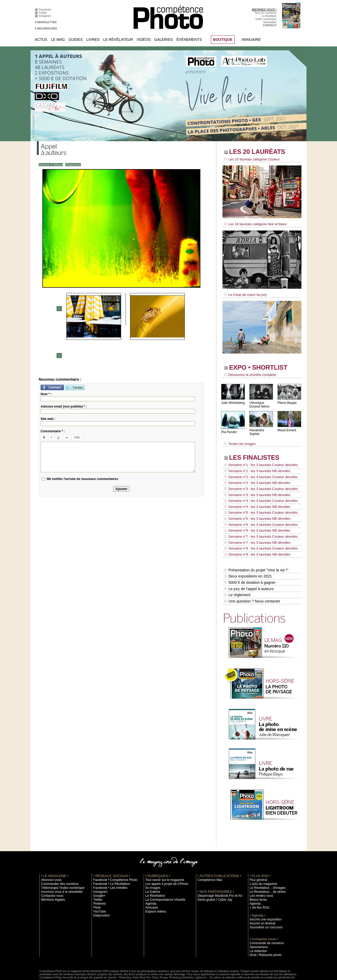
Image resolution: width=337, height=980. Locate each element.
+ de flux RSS (258, 883)
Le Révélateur (118, 40)
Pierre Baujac (287, 400)
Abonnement (257, 923)
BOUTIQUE (223, 40)
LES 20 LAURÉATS (260, 152)
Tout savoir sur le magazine (162, 856)
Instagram (46, 16)
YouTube (99, 887)
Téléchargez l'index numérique (60, 864)
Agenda (150, 879)
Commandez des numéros (58, 860)
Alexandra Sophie (262, 428)
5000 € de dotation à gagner (249, 561)
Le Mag (58, 40)
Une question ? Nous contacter (252, 577)
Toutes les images (239, 439)
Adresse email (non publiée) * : (64, 360)
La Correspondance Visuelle (163, 875)
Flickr (96, 883)
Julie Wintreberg (233, 400)
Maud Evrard (287, 428)
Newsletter (270, 22)
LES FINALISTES (257, 452)
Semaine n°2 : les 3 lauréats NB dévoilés (255, 475)
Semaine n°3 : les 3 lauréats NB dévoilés (255, 485)
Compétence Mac (209, 856)
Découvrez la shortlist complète (248, 373)
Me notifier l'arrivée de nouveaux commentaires (83, 433)
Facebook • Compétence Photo (113, 856)
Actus (41, 40)
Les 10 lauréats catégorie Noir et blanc (253, 223)
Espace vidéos (154, 887)
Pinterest (99, 879)
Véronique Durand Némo (259, 402)
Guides (76, 40)
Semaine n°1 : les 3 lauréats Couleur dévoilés (258, 460)
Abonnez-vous (50, 856)
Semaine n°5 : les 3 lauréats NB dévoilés (255, 505)
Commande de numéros (265, 919)
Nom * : (46, 348)
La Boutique (269, 16)
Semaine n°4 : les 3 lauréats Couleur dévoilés (258, 490)
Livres (93, 40)
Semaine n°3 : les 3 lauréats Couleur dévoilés (258, 480)
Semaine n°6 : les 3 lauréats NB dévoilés (255, 515)
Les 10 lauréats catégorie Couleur (250, 159)
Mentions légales (52, 875)
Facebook (46, 9)
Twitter (44, 13)
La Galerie (152, 868)
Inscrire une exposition (264, 895)
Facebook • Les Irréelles (108, 864)
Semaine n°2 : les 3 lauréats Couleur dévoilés (258, 470)
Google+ (99, 871)
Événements (189, 40)
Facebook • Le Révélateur (109, 860)
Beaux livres (257, 875)
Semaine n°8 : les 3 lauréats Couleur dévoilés (258, 530)
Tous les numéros (265, 13)
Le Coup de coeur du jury (244, 293)
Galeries (163, 40)
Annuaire (251, 40)
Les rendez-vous (260, 871)
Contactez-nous (51, 871)
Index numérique (266, 19)
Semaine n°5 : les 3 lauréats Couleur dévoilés (258, 500)
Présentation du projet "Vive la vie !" (256, 550)
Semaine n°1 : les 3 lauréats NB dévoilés (255, 465)
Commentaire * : (53, 385)
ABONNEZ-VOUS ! (264, 9)
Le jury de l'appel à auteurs (249, 566)
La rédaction (257, 927)
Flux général (257, 856)
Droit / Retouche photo (264, 931)
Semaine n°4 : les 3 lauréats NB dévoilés (255, 495)
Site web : (48, 373)
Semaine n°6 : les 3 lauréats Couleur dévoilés (258, 510)
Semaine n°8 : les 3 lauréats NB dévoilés (255, 535)
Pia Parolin (229, 429)
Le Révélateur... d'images (265, 864)
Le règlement (237, 572)
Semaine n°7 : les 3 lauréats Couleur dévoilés (258, 520)
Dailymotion (101, 891)
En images (152, 864)
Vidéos (144, 40)
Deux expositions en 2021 (248, 555)
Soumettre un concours (264, 903)
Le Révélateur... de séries (266, 868)
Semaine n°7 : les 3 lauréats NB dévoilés (255, 525)
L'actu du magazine (262, 860)
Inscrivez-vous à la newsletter (60, 868)
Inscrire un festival (261, 899)
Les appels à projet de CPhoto (164, 860)
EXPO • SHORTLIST (261, 366)
